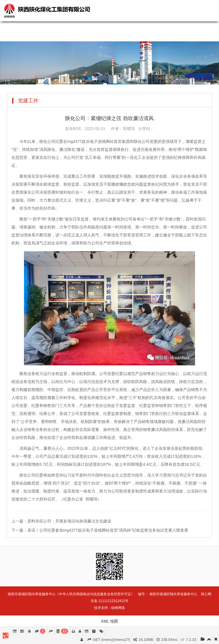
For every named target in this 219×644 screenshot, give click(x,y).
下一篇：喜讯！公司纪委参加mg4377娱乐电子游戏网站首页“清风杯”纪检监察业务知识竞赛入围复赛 (100, 530)
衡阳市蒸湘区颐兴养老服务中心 (173, 594)
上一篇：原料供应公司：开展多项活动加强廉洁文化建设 (61, 521)
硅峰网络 (118, 608)
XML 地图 (109, 621)
